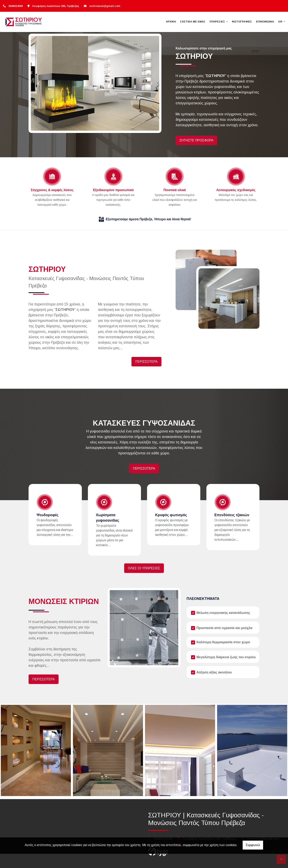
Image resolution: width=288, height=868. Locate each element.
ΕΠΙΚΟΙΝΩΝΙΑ (265, 22)
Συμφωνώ (253, 845)
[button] (38, 83)
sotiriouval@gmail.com (105, 6)
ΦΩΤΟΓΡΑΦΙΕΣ (242, 22)
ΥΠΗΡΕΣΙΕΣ (218, 22)
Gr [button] (281, 22)
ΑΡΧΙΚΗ (171, 22)
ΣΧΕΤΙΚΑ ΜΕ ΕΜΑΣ (193, 22)
